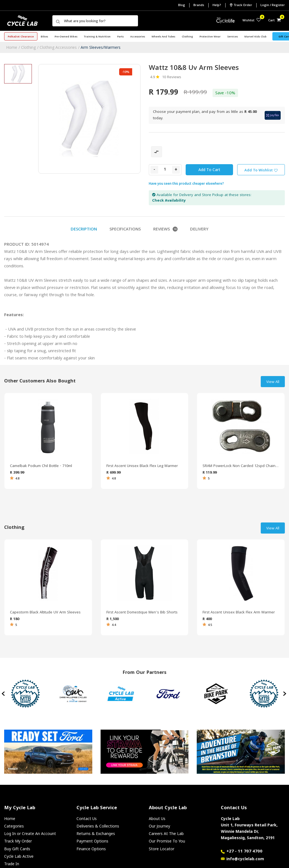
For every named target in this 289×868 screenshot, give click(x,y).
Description (84, 230)
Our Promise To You (167, 841)
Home (12, 47)
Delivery (199, 230)
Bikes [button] (44, 37)
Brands (199, 5)
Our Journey (159, 826)
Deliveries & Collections (98, 826)
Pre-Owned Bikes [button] (66, 37)
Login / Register (273, 5)
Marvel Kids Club (255, 37)
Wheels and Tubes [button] (163, 37)
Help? (217, 5)
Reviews (165, 230)
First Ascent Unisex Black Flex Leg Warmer (142, 466)
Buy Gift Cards (17, 849)
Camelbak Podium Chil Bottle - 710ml (41, 466)
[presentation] (4, 694)
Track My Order (18, 841)
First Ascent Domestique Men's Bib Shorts (142, 613)
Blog (182, 5)
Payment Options (92, 841)
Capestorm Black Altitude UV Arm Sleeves (45, 613)
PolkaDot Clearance (21, 37)
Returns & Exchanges (96, 833)
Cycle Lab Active (19, 856)
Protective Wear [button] (210, 37)
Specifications (125, 230)
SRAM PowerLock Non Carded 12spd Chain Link (241, 466)
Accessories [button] (138, 37)
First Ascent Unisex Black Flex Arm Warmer (239, 613)
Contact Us (87, 818)
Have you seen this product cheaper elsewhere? (186, 183)
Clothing (28, 47)
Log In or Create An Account (30, 833)
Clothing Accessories (58, 47)
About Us (157, 818)
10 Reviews (172, 77)
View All (273, 382)
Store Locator (162, 849)
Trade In (12, 864)
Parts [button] (120, 37)
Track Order (241, 5)
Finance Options (91, 849)
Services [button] (232, 37)
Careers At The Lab (166, 833)
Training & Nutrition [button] (97, 37)
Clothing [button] (187, 37)
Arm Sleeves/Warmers (101, 47)
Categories (14, 826)
